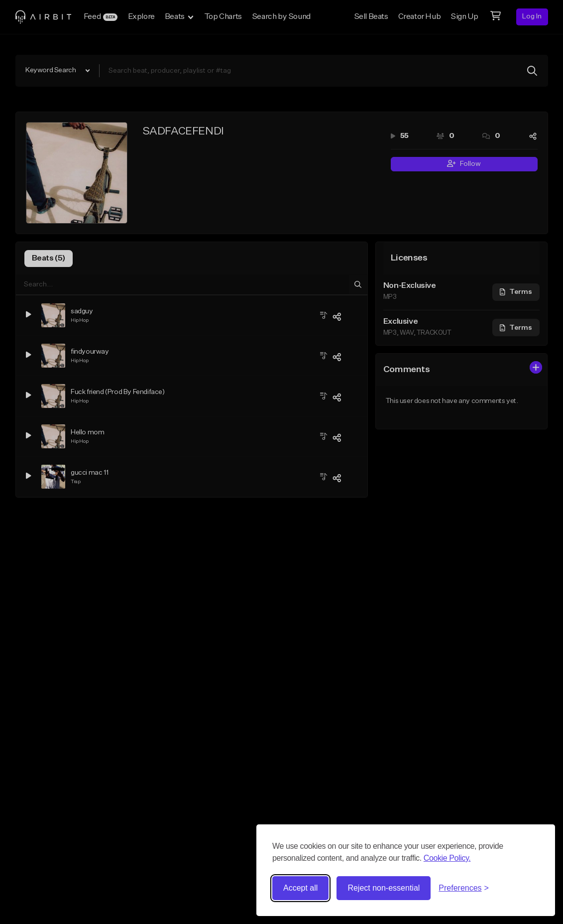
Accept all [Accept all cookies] (300, 888)
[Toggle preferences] (464, 888)
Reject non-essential (384, 888)
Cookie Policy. (447, 858)
